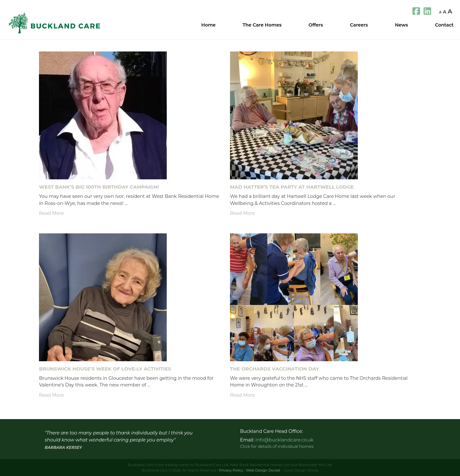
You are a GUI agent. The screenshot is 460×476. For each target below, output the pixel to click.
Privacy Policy (231, 470)
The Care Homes (262, 25)
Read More (51, 213)
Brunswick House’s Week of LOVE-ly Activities (105, 369)
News (401, 25)
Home (208, 25)
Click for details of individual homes (277, 446)
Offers (316, 25)
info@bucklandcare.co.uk (284, 440)
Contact (444, 25)
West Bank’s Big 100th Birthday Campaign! (99, 187)
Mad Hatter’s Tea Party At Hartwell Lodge (292, 187)
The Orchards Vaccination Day (275, 369)
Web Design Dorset (263, 470)
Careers (359, 25)
